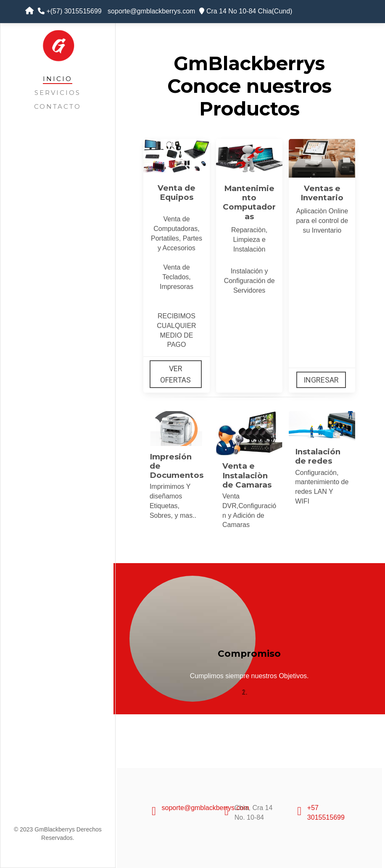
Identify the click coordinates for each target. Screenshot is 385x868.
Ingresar (321, 380)
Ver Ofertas (175, 374)
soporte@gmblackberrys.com (151, 11)
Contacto (58, 106)
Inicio (58, 79)
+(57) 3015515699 (70, 11)
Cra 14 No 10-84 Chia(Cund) (246, 11)
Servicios (58, 93)
